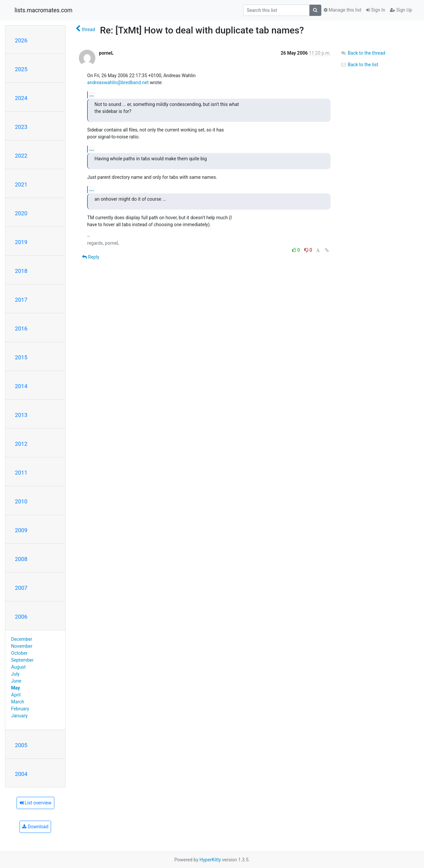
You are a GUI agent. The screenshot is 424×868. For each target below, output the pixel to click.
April (16, 695)
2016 (21, 329)
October (19, 653)
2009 (21, 530)
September (23, 660)
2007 (21, 588)
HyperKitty (210, 860)
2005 (21, 745)
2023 (21, 127)
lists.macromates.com (44, 10)
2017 (21, 300)
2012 (21, 444)
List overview (35, 803)
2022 (21, 156)
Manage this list (343, 10)
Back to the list (359, 65)
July (15, 674)
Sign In (376, 10)
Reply (91, 257)
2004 (21, 774)
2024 (21, 98)
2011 (21, 473)
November (22, 646)
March (18, 702)
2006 (21, 617)
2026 (21, 40)
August (19, 667)
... (91, 95)
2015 (21, 357)
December (22, 639)
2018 (21, 271)
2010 (21, 501)
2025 (21, 69)
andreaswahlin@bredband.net (118, 82)
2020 (21, 213)
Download (35, 827)
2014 (21, 386)
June (16, 681)
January (20, 716)
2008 (21, 559)
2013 (21, 415)
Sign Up (401, 10)
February (20, 709)
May (16, 688)
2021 (21, 184)
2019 (21, 242)
